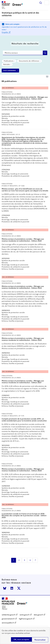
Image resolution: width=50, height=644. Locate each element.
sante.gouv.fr (25, 615)
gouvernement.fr (8, 619)
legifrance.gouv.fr (26, 619)
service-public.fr (8, 623)
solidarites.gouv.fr (9, 615)
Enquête (5, 32)
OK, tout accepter (21, 639)
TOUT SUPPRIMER (9, 70)
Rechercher (41, 3)
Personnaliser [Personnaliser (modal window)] (40, 640)
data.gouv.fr (38, 615)
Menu (47, 3)
